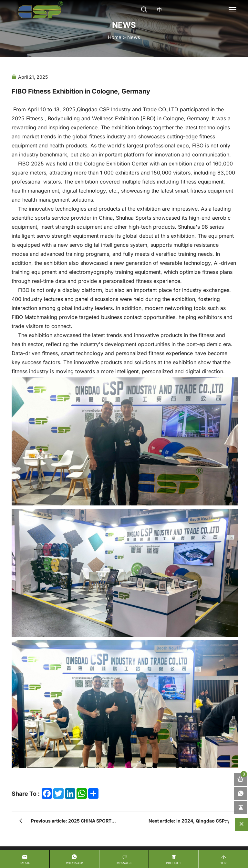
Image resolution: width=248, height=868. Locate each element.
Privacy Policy (57, 843)
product (174, 863)
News (134, 37)
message (124, 863)
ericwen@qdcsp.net (161, 695)
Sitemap (20, 843)
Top (223, 863)
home (115, 37)
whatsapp (74, 863)
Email (25, 863)
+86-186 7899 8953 (161, 680)
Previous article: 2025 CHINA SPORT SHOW (71, 625)
